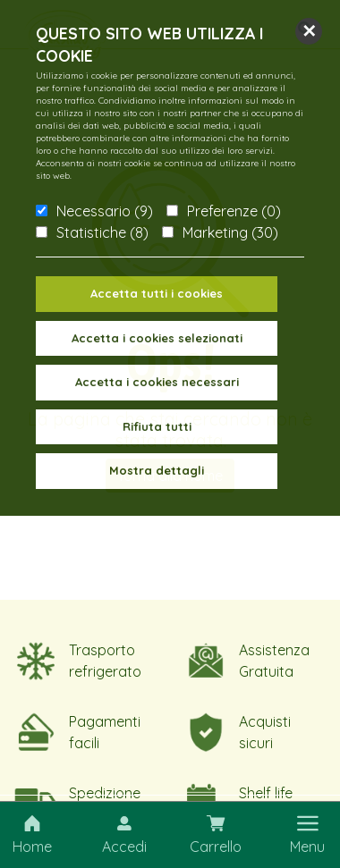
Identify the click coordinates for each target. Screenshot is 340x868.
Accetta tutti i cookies (157, 293)
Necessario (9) (105, 211)
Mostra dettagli (157, 470)
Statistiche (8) (102, 232)
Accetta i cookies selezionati (157, 338)
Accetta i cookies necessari (157, 382)
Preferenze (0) (234, 211)
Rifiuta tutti (157, 426)
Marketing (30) (230, 232)
